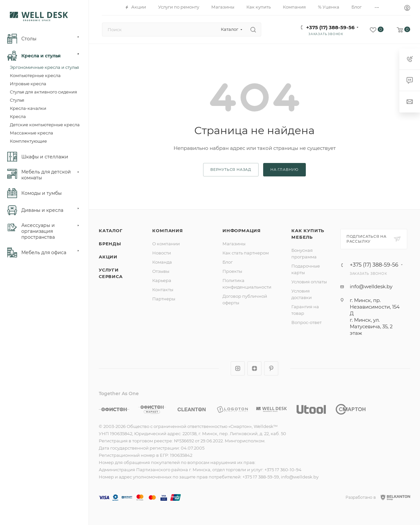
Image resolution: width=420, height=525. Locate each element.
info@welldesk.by (371, 286)
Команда (162, 262)
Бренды (110, 244)
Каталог (111, 231)
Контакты (163, 290)
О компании (166, 244)
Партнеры (164, 299)
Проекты (232, 271)
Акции (108, 257)
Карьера (162, 280)
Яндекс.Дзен (254, 368)
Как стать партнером (246, 253)
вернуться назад (231, 170)
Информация (242, 231)
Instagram (238, 368)
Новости (162, 253)
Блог (228, 262)
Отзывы (161, 271)
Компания (168, 231)
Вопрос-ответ (306, 322)
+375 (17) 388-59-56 (330, 27)
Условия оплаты (309, 282)
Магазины (234, 244)
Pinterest (271, 368)
